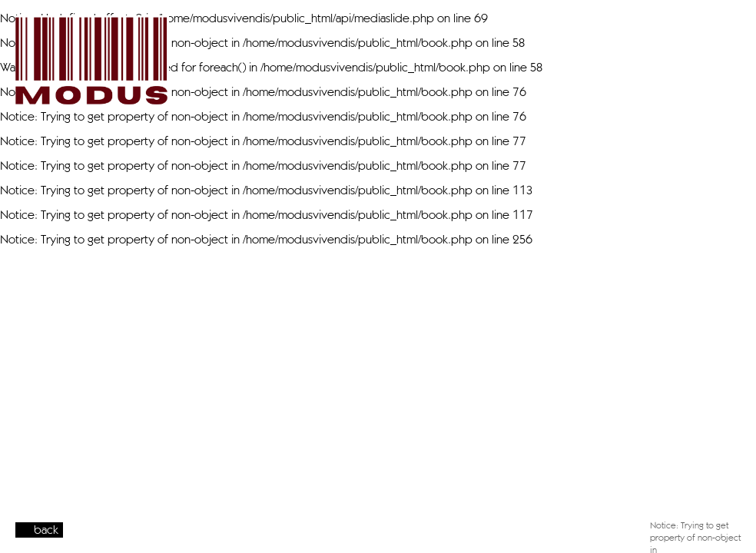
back (46, 530)
